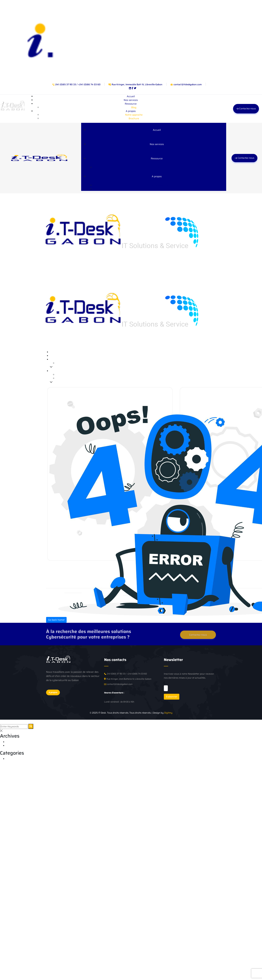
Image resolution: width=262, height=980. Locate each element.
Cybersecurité (14, 759)
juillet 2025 (13, 742)
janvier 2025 (13, 746)
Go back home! (56, 620)
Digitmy (168, 713)
